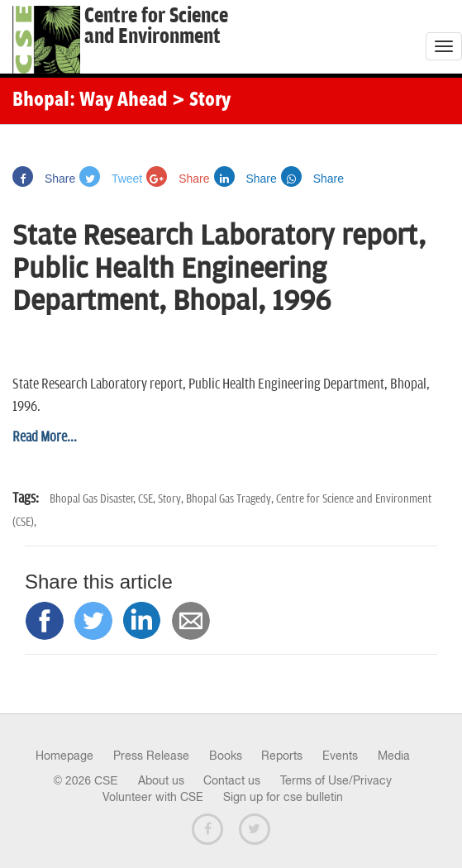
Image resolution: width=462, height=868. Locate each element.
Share (44, 179)
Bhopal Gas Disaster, (94, 499)
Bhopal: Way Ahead (90, 101)
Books (226, 756)
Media (394, 756)
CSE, (148, 499)
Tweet (111, 179)
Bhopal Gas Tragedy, (231, 499)
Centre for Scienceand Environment (156, 26)
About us (161, 780)
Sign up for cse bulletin (283, 797)
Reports (282, 756)
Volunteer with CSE (153, 797)
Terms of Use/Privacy (336, 780)
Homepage (64, 756)
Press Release (151, 756)
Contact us (232, 780)
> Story (201, 101)
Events (340, 756)
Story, (172, 499)
